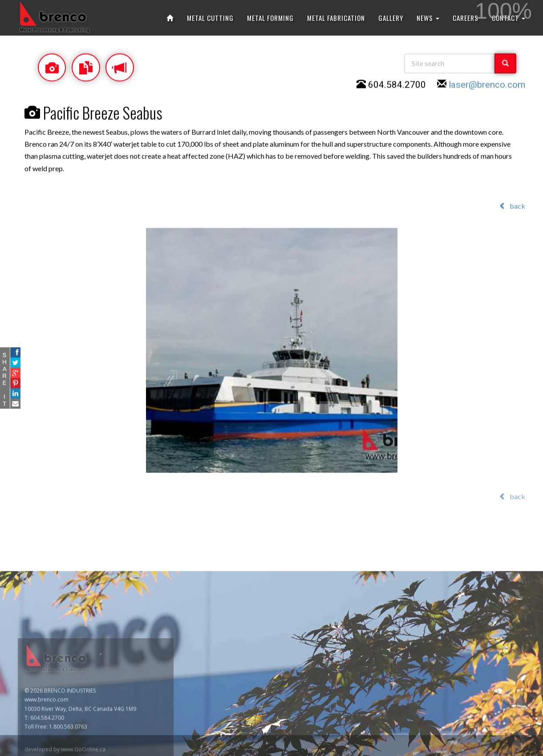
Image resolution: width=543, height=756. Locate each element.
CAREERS (466, 18)
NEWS (428, 18)
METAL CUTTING (210, 18)
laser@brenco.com (487, 86)
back (512, 206)
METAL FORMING (270, 18)
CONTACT (509, 18)
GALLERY (391, 18)
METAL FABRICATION (336, 18)
